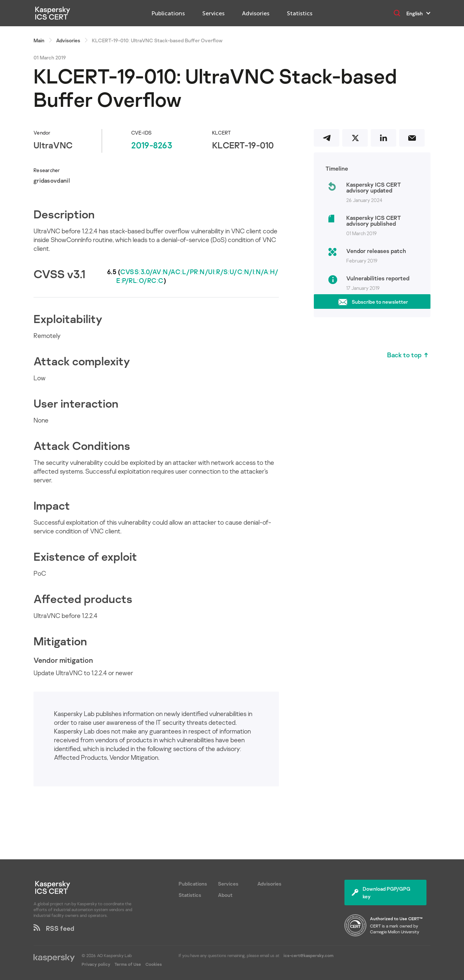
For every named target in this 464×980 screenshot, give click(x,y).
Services (213, 13)
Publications (168, 13)
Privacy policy (97, 964)
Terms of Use (128, 964)
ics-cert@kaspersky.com (309, 955)
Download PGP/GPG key (381, 892)
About (225, 895)
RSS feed (54, 928)
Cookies (154, 964)
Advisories (256, 13)
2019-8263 (152, 145)
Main (39, 40)
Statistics (300, 13)
